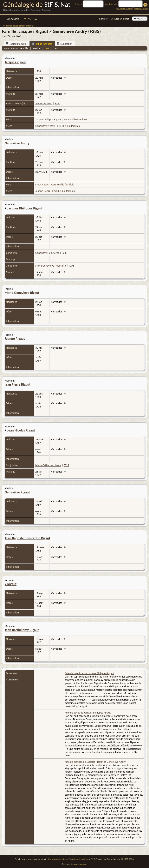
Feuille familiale (42, 44)
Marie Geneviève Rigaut (22, 293)
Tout (47, 48)
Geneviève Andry (17, 143)
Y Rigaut (11, 584)
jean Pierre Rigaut (18, 384)
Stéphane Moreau (79, 864)
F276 (72, 266)
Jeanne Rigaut (15, 339)
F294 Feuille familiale (75, 120)
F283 (65, 253)
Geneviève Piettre (45, 126)
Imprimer (103, 19)
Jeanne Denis (43, 191)
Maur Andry (42, 185)
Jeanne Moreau (44, 103)
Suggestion (65, 44)
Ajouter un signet (120, 19)
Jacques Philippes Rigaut (25, 208)
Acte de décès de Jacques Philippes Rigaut (88, 713)
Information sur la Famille (16, 48)
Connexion (12, 19)
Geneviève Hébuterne (47, 253)
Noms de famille (141, 8)
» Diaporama (12, 680)
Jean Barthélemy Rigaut (22, 630)
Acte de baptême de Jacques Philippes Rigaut (89, 673)
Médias (32, 19)
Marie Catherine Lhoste (48, 465)
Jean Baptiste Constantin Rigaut (27, 538)
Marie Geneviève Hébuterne (51, 266)
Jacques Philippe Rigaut (48, 120)
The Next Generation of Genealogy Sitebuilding (68, 859)
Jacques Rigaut (15, 62)
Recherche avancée (125, 8)
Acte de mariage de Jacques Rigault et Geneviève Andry (95, 762)
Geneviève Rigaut (17, 492)
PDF (57, 48)
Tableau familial (16, 44)
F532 (58, 103)
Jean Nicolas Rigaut (21, 430)
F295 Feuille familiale (63, 185)
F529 (66, 465)
